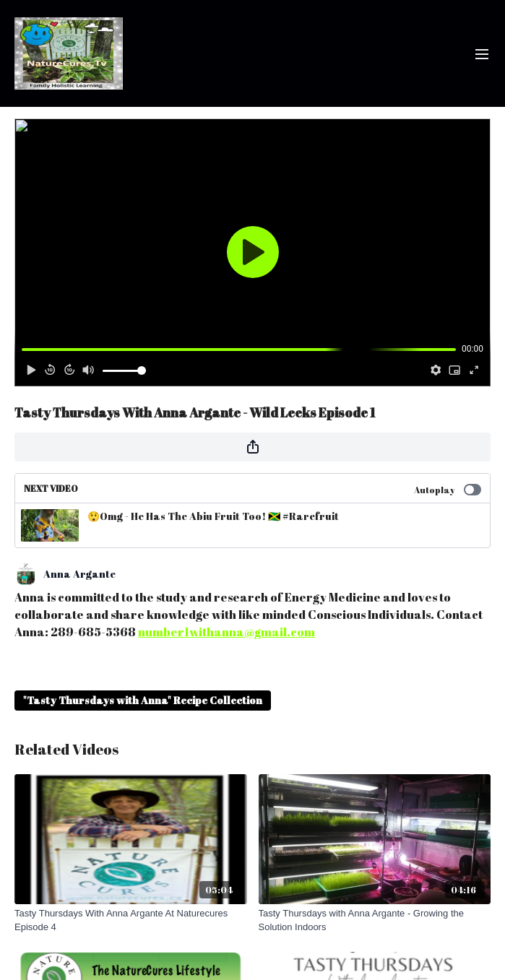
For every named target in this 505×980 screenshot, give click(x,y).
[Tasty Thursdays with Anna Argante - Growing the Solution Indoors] (375, 920)
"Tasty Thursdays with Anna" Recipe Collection (143, 700)
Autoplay (448, 490)
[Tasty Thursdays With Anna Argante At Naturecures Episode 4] (131, 920)
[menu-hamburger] (482, 53)
